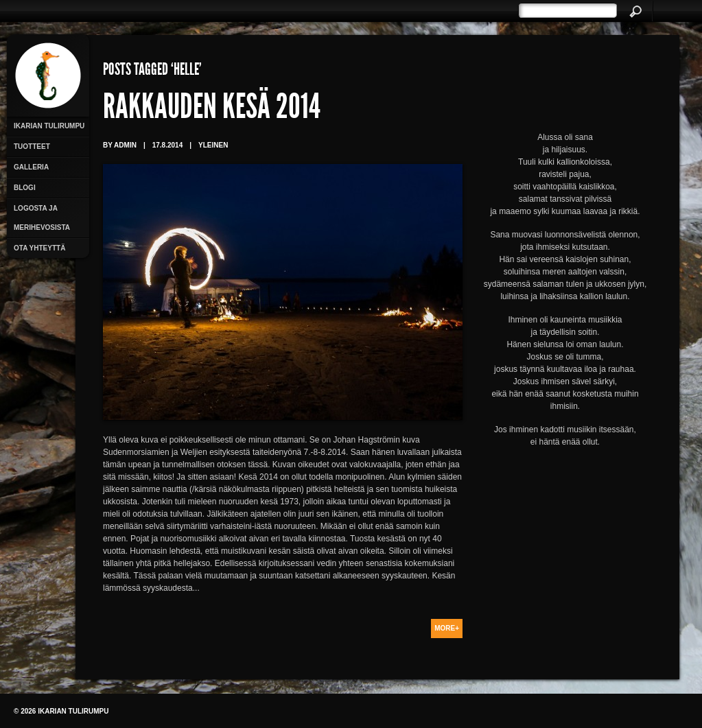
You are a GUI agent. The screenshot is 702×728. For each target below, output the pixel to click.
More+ (447, 628)
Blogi (25, 188)
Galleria (31, 167)
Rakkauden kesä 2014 (212, 110)
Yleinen (213, 145)
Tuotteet (32, 146)
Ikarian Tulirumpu (49, 126)
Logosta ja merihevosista (42, 218)
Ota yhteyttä (39, 248)
